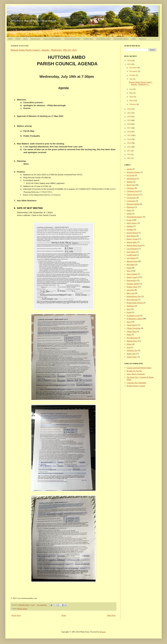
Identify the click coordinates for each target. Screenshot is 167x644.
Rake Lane (131, 293)
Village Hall (131, 325)
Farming (130, 226)
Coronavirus (131, 198)
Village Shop (132, 332)
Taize (129, 322)
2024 (129, 61)
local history (131, 252)
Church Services (133, 194)
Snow (129, 309)
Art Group (131, 175)
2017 (129, 128)
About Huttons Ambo (103, 39)
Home (10, 39)
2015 (129, 135)
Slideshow (131, 306)
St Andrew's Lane (133, 316)
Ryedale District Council (136, 386)
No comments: (42, 605)
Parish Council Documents (52, 39)
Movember (131, 265)
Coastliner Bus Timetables (137, 383)
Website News (132, 341)
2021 (129, 113)
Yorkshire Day (132, 351)
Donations (131, 207)
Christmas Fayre (133, 191)
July (131, 79)
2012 (129, 147)
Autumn (130, 182)
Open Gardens (132, 274)
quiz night (130, 290)
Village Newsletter (134, 328)
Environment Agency (135, 217)
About (134, 39)
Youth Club (131, 354)
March (132, 101)
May (131, 93)
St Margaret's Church (135, 319)
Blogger (102, 632)
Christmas (130, 188)
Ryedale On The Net (134, 371)
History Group (132, 239)
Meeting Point (132, 261)
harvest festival (132, 233)
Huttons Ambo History (121, 39)
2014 (129, 139)
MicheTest (143, 39)
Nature (129, 268)
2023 (129, 64)
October (133, 75)
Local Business (132, 249)
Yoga (129, 347)
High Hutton (131, 236)
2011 (129, 151)
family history (132, 223)
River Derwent (132, 300)
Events (18, 39)
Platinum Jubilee (133, 284)
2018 (129, 124)
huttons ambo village (29, 11)
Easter (129, 210)
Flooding (130, 230)
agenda (129, 169)
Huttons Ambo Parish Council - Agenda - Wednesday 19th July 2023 (44, 50)
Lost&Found (131, 255)
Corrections (131, 201)
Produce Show (88, 39)
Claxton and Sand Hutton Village (139, 368)
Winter (129, 344)
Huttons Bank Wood (134, 245)
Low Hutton (131, 258)
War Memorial (132, 338)
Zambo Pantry (132, 357)
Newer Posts (16, 615)
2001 (129, 158)
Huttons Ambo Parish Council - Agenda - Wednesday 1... (141, 83)
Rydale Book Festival (135, 303)
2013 (129, 143)
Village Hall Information (72, 39)
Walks (129, 335)
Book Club (131, 185)
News (25, 39)
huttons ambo (132, 242)
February (133, 104)
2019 (129, 120)
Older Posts (111, 615)
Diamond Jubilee (133, 204)
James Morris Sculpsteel (136, 374)
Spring (129, 312)
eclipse (129, 214)
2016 (129, 132)
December (133, 68)
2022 (129, 109)
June (131, 89)
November (134, 71)
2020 (129, 117)
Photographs (131, 281)
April (132, 97)
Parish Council (35, 39)
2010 (129, 154)
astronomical (131, 179)
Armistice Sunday (133, 172)
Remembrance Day (134, 296)
